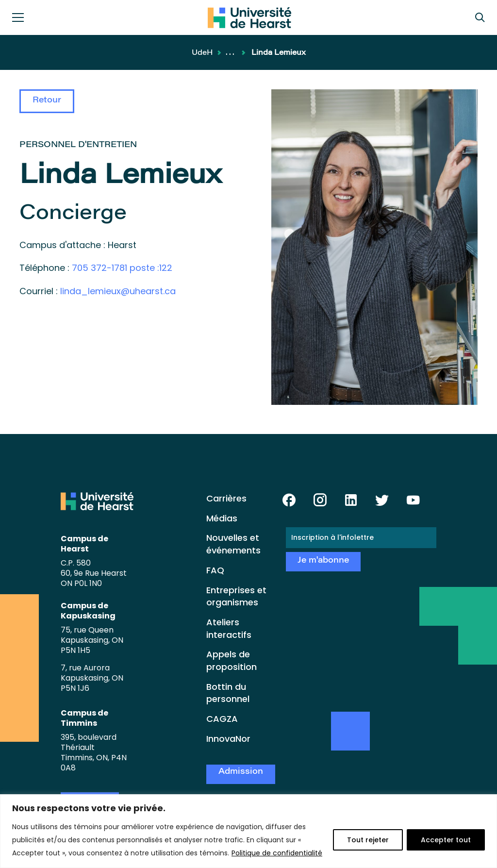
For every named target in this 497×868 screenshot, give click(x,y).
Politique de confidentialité (277, 853)
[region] (248, 831)
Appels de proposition (232, 660)
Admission (241, 772)
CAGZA (222, 719)
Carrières (226, 498)
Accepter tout (446, 840)
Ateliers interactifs (229, 628)
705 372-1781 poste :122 (122, 268)
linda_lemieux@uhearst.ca (118, 291)
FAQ (215, 570)
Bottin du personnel (228, 693)
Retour (47, 101)
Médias (222, 518)
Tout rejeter (368, 840)
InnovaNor (228, 739)
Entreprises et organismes (236, 596)
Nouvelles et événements (233, 544)
